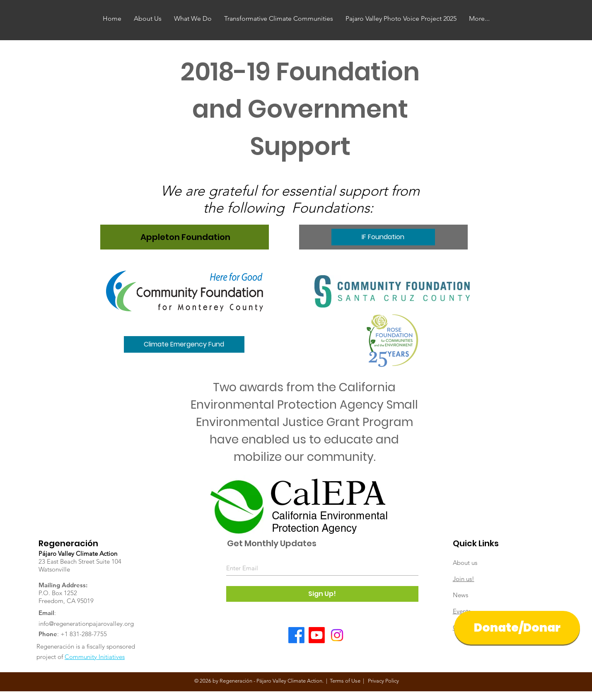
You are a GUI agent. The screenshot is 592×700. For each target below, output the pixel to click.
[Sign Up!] (322, 594)
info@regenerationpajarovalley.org (86, 624)
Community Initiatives (95, 657)
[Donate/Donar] (517, 628)
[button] (184, 344)
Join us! (464, 579)
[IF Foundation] (383, 237)
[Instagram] (337, 635)
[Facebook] (296, 635)
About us (465, 563)
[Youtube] (317, 635)
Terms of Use (345, 681)
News (460, 595)
